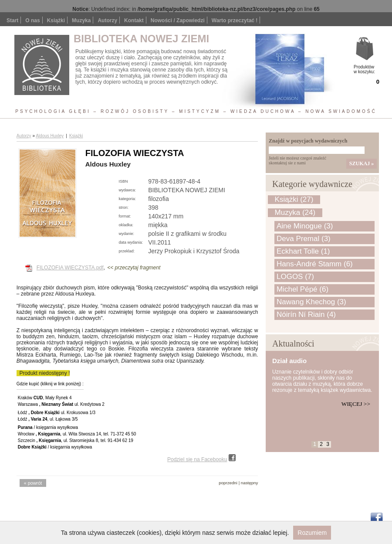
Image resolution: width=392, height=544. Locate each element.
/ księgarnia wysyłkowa (48, 427)
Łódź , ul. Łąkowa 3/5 (48, 419)
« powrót (33, 483)
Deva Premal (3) (304, 239)
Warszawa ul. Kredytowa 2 (61, 404)
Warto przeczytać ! (235, 20)
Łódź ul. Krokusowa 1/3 (57, 413)
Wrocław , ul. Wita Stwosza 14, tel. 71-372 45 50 (77, 434)
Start (12, 20)
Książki (56, 20)
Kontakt (134, 20)
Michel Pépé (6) (302, 289)
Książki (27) (294, 199)
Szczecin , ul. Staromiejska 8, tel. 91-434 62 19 (76, 440)
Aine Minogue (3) (305, 226)
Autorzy (107, 20)
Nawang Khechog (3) (311, 302)
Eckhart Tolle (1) (303, 251)
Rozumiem (312, 533)
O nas (32, 20)
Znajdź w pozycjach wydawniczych (308, 141)
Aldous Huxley (50, 136)
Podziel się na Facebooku (201, 459)
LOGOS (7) (295, 277)
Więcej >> (356, 404)
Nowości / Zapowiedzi (178, 20)
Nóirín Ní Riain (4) (306, 314)
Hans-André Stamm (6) (315, 264)
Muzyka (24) (295, 212)
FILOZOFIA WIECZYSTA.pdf (70, 268)
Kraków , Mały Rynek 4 (45, 398)
